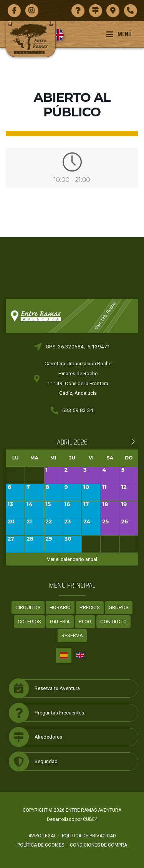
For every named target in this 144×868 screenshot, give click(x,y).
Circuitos (28, 607)
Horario (60, 607)
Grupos (119, 607)
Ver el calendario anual (72, 559)
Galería (60, 621)
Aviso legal (42, 836)
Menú (119, 34)
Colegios (29, 621)
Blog (85, 621)
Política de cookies (41, 845)
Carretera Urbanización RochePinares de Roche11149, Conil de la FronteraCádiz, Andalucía (78, 378)
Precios (90, 607)
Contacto (113, 621)
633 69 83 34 (78, 410)
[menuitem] (61, 35)
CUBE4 (90, 819)
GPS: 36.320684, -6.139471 (78, 347)
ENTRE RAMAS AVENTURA (94, 810)
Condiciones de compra (98, 845)
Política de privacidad (89, 836)
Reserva (72, 635)
